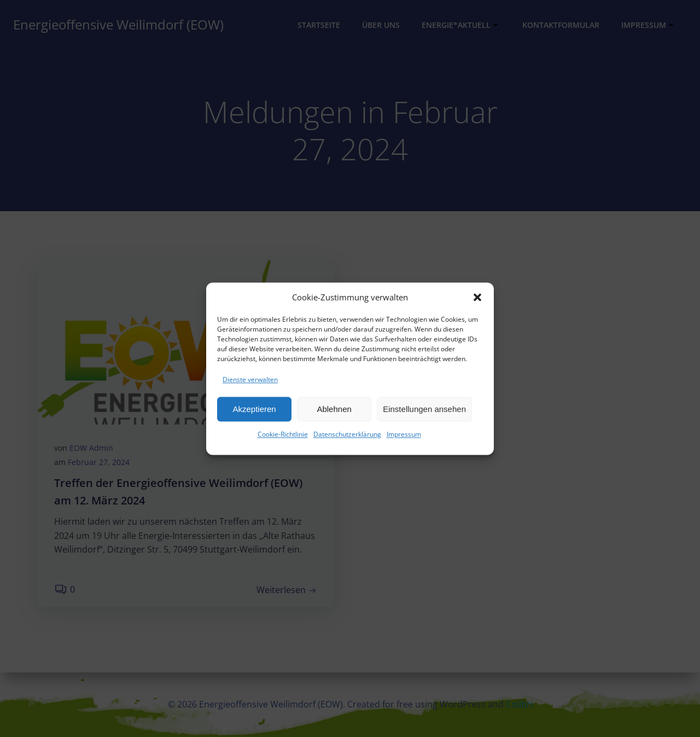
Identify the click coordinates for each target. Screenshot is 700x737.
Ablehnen (334, 412)
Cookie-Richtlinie (283, 438)
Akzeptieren (254, 412)
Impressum (404, 438)
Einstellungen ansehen (424, 412)
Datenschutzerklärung (347, 438)
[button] (477, 300)
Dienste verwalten (250, 383)
